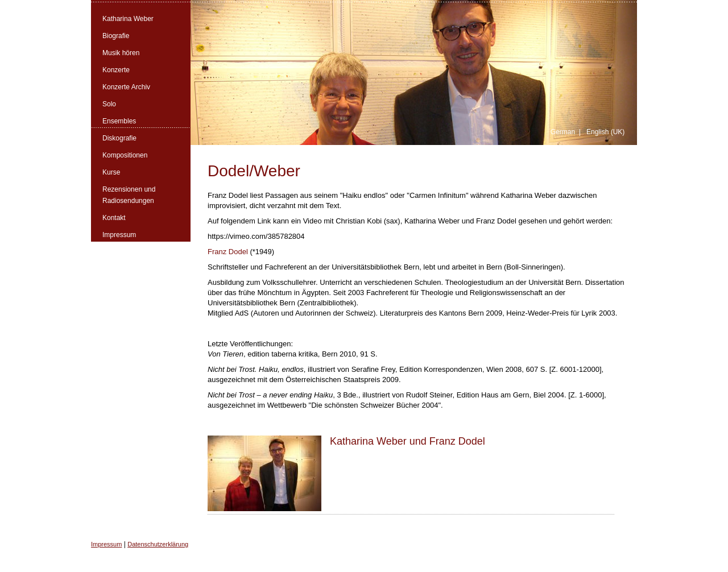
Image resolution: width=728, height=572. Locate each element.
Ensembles (119, 121)
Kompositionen (125, 155)
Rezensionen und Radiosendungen (129, 195)
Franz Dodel (228, 252)
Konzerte (116, 70)
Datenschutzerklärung (158, 544)
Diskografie (119, 138)
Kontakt (114, 218)
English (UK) (605, 132)
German (563, 132)
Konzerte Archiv (126, 87)
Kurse (111, 172)
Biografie (116, 36)
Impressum (119, 235)
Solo (109, 104)
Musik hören (121, 53)
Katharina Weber (128, 19)
